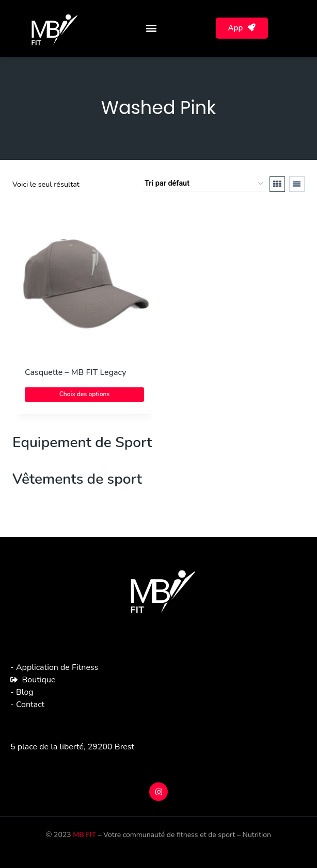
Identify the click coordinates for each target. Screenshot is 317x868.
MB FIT (84, 835)
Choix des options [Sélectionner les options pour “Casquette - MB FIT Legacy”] (85, 394)
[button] (152, 28)
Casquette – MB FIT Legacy (75, 372)
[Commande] (204, 184)
